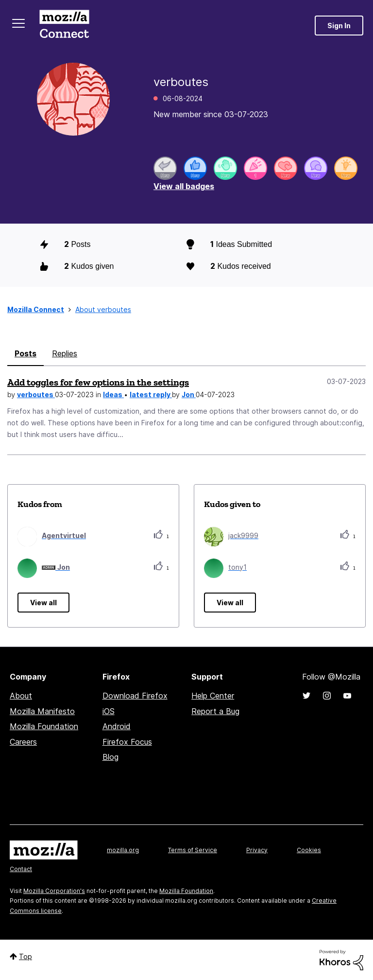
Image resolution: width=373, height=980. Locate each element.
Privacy (257, 850)
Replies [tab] (65, 353)
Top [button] (25, 956)
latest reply (151, 394)
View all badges (184, 186)
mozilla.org (123, 850)
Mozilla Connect (64, 26)
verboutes (36, 394)
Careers (23, 742)
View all (43, 603)
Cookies (309, 850)
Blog (110, 757)
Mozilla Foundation (44, 726)
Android (117, 726)
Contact (21, 869)
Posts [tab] (25, 353)
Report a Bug (215, 711)
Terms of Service (193, 850)
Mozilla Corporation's (54, 891)
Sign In (339, 26)
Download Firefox (135, 696)
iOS (109, 711)
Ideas (113, 394)
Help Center (213, 696)
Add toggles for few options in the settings (98, 382)
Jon (189, 394)
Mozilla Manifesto (42, 711)
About (21, 696)
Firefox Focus (127, 742)
